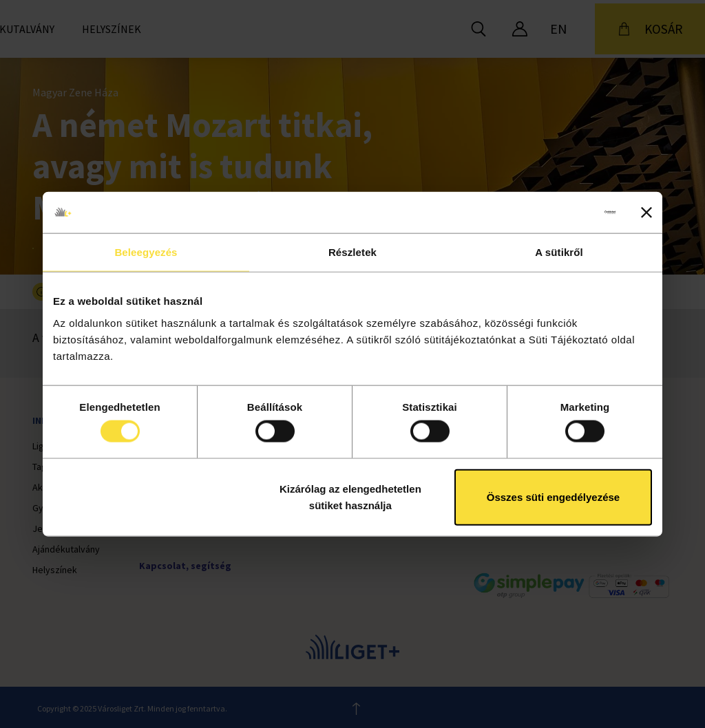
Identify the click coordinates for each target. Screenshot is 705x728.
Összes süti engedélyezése (553, 496)
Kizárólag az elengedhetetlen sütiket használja (350, 496)
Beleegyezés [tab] (146, 252)
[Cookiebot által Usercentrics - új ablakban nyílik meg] (555, 213)
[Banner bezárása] (646, 213)
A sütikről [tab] (559, 252)
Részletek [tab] (352, 252)
